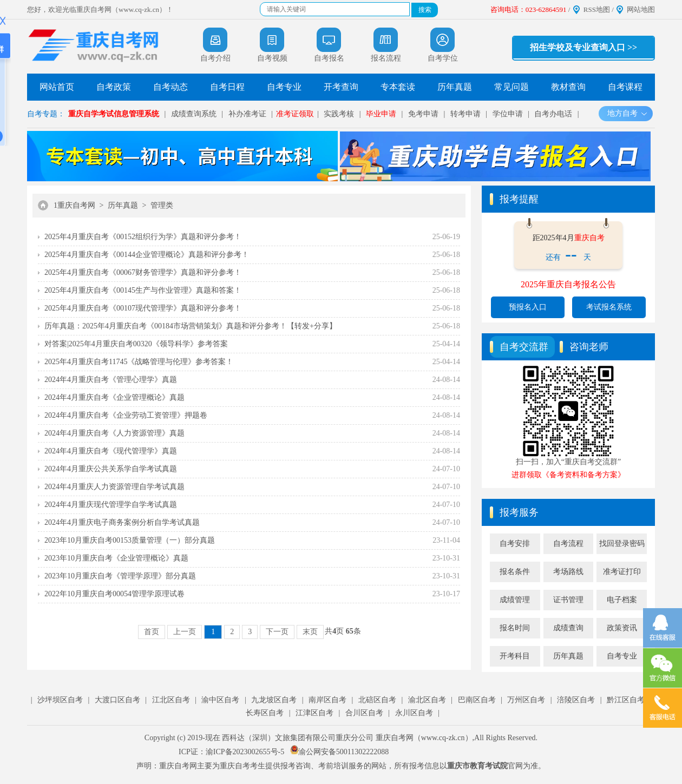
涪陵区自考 (576, 700)
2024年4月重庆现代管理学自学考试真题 (111, 505)
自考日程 (227, 87)
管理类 (162, 205)
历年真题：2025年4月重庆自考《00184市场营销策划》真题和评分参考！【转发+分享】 (191, 326)
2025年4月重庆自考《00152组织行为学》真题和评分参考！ (143, 237)
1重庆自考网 (74, 205)
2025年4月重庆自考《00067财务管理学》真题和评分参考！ (143, 272)
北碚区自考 (377, 700)
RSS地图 (597, 9)
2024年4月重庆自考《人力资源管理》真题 (114, 433)
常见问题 (511, 87)
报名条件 (515, 572)
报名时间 (515, 628)
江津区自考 (314, 713)
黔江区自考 (626, 700)
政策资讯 (622, 628)
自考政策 (114, 87)
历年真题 (455, 87)
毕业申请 (381, 114)
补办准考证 (247, 114)
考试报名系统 (609, 307)
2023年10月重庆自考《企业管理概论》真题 (116, 558)
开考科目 (515, 656)
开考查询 (341, 87)
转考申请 (465, 114)
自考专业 (284, 87)
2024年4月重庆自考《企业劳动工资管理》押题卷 (126, 415)
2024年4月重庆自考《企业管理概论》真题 (114, 397)
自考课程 (625, 87)
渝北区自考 (427, 700)
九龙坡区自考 (274, 700)
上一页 (185, 632)
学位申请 (508, 114)
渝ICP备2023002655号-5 (245, 752)
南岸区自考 (327, 700)
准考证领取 (295, 114)
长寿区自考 (265, 713)
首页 (152, 632)
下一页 (277, 632)
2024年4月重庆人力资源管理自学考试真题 (114, 487)
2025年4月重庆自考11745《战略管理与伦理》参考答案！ (139, 362)
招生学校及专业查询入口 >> (583, 47)
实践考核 (339, 114)
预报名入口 (528, 307)
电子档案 (622, 600)
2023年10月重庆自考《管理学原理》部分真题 (120, 576)
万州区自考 (526, 700)
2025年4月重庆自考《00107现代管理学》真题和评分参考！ (143, 308)
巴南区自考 (477, 700)
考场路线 (568, 572)
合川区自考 (364, 713)
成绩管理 (515, 600)
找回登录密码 (622, 543)
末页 (310, 632)
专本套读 (398, 87)
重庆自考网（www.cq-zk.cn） (424, 738)
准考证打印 (622, 572)
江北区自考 (171, 700)
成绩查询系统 (194, 114)
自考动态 (170, 87)
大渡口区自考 (117, 700)
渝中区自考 (220, 700)
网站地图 (641, 9)
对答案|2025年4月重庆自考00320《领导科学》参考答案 (136, 344)
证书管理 (568, 600)
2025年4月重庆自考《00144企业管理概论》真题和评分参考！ (147, 255)
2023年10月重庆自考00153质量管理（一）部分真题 (130, 540)
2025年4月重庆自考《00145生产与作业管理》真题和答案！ (143, 290)
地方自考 (628, 113)
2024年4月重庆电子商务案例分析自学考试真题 (122, 522)
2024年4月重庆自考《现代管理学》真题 (111, 451)
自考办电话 (553, 114)
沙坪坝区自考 (60, 700)
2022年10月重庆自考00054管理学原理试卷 (114, 594)
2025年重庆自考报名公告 (568, 284)
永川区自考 (414, 713)
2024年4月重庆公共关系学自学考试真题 (111, 469)
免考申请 (423, 114)
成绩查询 (568, 628)
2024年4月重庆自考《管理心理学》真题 (111, 380)
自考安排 (515, 543)
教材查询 (568, 87)
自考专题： (46, 114)
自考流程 (568, 543)
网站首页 (57, 87)
